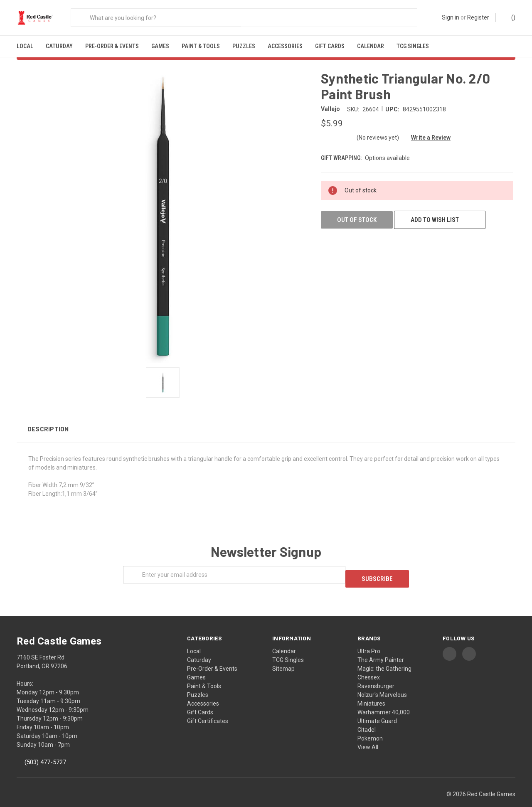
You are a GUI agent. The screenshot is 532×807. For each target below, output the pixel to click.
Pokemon (370, 725)
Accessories (285, 46)
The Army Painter (381, 647)
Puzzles (244, 46)
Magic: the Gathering (384, 655)
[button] (266, 420)
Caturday (59, 46)
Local (25, 46)
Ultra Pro (369, 638)
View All (368, 734)
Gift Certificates (208, 708)
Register (478, 17)
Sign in (451, 17)
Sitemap (283, 655)
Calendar (371, 46)
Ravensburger (376, 673)
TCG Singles (413, 46)
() (509, 17)
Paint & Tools (201, 46)
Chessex (369, 664)
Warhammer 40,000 (384, 699)
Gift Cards (330, 46)
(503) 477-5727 (45, 749)
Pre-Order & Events (112, 46)
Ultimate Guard (377, 708)
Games (160, 46)
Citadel (367, 716)
